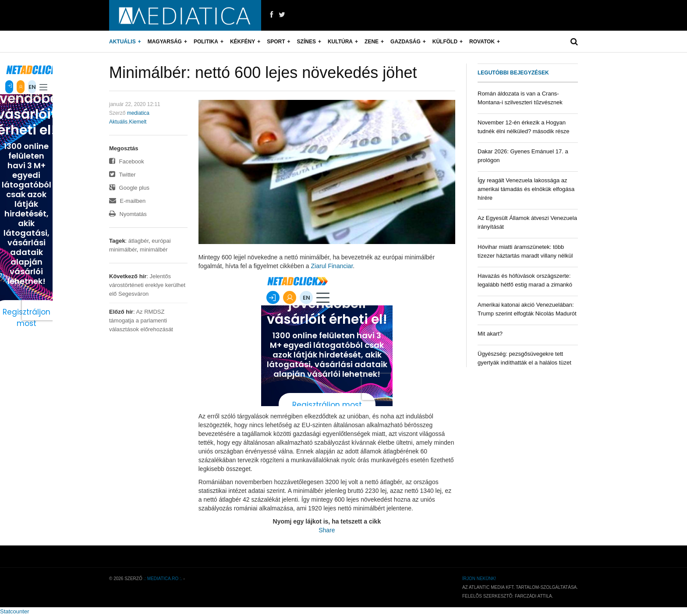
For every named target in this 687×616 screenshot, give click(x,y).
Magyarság (165, 42)
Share (327, 530)
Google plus (129, 188)
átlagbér (138, 241)
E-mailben (127, 201)
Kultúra (340, 42)
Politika (206, 42)
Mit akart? (490, 334)
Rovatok (482, 42)
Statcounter (15, 611)
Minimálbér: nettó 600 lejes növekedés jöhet (263, 73)
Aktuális (122, 42)
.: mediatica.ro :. (163, 579)
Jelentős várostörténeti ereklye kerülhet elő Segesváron (147, 285)
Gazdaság (405, 42)
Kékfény (243, 42)
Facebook (127, 161)
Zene (372, 42)
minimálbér (154, 250)
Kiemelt (138, 122)
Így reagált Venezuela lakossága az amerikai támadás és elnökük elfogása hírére (526, 189)
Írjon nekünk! (479, 579)
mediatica (138, 113)
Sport (276, 42)
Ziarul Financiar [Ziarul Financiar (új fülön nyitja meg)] (332, 266)
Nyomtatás (128, 214)
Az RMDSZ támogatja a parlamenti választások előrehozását (141, 320)
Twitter (122, 175)
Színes (306, 42)
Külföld (445, 42)
